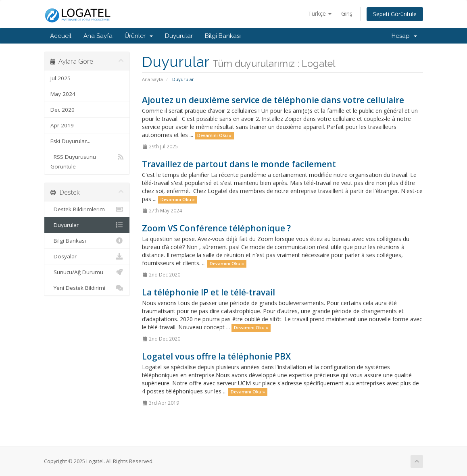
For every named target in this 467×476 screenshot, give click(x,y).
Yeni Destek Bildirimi (87, 288)
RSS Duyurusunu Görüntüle (87, 161)
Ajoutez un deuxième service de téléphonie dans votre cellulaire (273, 100)
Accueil (61, 36)
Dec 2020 (63, 110)
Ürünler (139, 36)
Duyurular (179, 36)
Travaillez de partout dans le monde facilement (239, 164)
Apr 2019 (62, 125)
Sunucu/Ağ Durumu (87, 272)
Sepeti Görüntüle (395, 14)
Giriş (347, 14)
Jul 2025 (60, 78)
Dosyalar (87, 256)
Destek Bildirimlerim (87, 209)
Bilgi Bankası (223, 36)
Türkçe (320, 14)
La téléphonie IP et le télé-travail (208, 292)
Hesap (404, 36)
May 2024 (63, 94)
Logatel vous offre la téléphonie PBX (216, 356)
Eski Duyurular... (70, 141)
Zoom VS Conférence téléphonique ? (216, 228)
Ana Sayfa (98, 36)
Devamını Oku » (214, 135)
